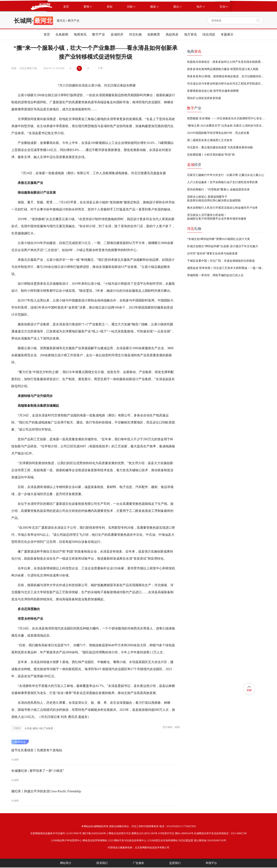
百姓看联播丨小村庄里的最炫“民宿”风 (211, 155)
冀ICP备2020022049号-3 (95, 833)
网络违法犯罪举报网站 (95, 841)
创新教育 (154, 34)
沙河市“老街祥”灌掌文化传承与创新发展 (212, 253)
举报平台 (211, 863)
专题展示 (227, 34)
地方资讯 (190, 34)
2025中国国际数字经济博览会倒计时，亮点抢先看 (218, 133)
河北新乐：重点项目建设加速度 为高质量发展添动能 (220, 147)
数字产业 (74, 21)
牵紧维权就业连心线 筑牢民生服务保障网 (213, 91)
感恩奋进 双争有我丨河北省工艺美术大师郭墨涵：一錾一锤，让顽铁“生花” (226, 268)
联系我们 (102, 863)
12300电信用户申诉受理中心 (66, 841)
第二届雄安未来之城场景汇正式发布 (210, 140)
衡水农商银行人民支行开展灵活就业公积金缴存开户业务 (222, 208)
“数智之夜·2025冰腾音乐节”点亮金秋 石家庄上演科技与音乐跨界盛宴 (226, 126)
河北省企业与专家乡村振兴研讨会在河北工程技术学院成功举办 (226, 84)
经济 (194, 165)
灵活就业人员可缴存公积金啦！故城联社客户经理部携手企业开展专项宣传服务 (217, 217)
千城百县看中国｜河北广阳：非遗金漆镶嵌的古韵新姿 (221, 261)
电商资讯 (80, 34)
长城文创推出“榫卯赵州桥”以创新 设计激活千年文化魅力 (223, 246)
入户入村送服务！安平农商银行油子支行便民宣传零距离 (222, 182)
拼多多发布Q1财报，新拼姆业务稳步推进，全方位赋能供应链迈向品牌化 (226, 76)
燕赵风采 (172, 34)
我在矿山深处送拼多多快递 (204, 98)
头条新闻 (62, 34)
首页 (47, 34)
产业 (194, 108)
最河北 (61, 21)
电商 (194, 51)
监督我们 (175, 863)
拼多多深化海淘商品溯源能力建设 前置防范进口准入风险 (223, 69)
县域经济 (117, 34)
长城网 (23, 21)
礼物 (194, 229)
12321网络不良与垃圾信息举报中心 (127, 841)
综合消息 (209, 34)
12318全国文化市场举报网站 (162, 841)
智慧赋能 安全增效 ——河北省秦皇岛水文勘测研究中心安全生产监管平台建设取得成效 (226, 118)
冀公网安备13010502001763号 (210, 841)
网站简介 (66, 863)
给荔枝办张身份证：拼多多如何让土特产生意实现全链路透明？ (226, 62)
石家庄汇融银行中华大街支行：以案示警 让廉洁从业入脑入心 (226, 175)
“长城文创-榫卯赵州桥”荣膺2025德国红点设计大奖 (219, 239)
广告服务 (138, 863)
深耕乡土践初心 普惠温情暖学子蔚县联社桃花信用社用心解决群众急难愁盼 (214, 199)
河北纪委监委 (186, 841)
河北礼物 (135, 34)
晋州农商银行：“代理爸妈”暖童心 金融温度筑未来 (218, 189)
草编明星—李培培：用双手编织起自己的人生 (215, 275)
